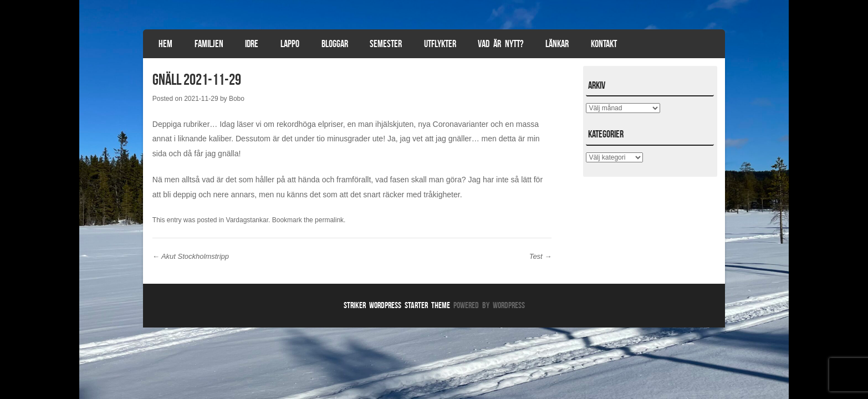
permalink (329, 220)
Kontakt (604, 44)
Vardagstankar (247, 220)
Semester (386, 44)
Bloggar (335, 44)
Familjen (209, 44)
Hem (165, 44)
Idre (252, 44)
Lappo (290, 44)
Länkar (557, 44)
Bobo (237, 99)
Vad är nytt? (501, 44)
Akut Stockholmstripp (191, 256)
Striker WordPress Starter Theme (397, 305)
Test (541, 256)
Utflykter (440, 44)
